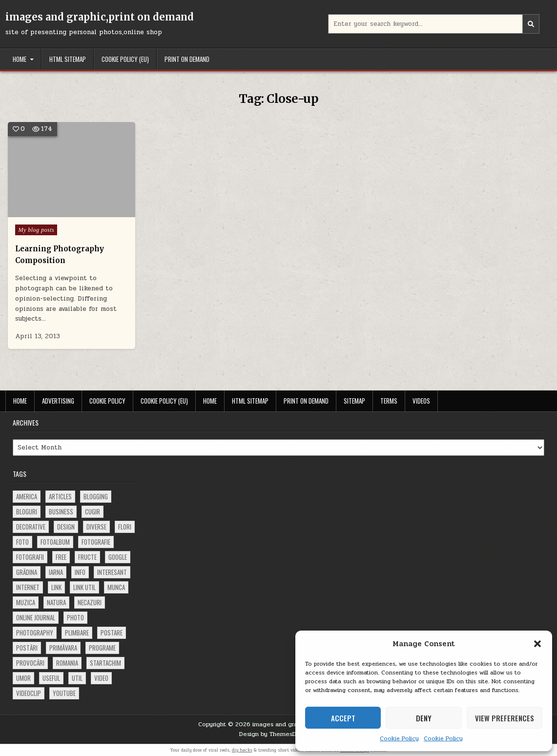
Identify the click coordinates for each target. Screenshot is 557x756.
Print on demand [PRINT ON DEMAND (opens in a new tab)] (187, 59)
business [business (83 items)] (61, 511)
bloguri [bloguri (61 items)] (27, 511)
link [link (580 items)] (56, 587)
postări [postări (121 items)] (27, 648)
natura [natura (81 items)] (56, 602)
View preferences (505, 718)
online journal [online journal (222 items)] (36, 617)
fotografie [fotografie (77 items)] (96, 542)
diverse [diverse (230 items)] (96, 527)
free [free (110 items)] (61, 557)
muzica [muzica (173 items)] (26, 602)
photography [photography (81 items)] (35, 633)
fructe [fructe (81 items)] (87, 557)
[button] (537, 644)
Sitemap (354, 401)
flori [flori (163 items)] (125, 527)
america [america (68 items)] (27, 496)
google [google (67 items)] (118, 557)
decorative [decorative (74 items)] (31, 527)
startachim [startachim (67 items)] (105, 663)
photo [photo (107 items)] (75, 617)
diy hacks (242, 750)
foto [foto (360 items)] (22, 542)
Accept (343, 718)
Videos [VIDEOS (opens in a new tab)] (421, 401)
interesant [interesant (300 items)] (112, 572)
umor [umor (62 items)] (23, 678)
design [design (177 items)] (66, 527)
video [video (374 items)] (101, 678)
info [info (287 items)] (80, 572)
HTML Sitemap (68, 59)
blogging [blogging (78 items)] (96, 496)
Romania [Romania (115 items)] (67, 663)
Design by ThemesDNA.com (279, 734)
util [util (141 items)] (77, 678)
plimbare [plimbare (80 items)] (77, 633)
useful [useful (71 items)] (51, 678)
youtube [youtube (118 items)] (64, 693)
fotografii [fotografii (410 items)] (30, 557)
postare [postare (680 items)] (112, 633)
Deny (424, 718)
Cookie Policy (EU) (125, 59)
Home (20, 59)
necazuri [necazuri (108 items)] (90, 602)
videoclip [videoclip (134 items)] (29, 693)
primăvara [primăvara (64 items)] (63, 648)
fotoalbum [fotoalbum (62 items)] (55, 542)
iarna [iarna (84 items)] (56, 572)
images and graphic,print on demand (100, 17)
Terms (389, 401)
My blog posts (36, 230)
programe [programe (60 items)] (102, 648)
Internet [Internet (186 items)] (28, 587)
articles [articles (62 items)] (60, 496)
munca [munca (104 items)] (116, 587)
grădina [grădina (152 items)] (27, 572)
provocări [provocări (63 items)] (30, 663)
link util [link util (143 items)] (84, 587)
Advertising (58, 401)
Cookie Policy (399, 738)
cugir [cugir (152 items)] (93, 511)
